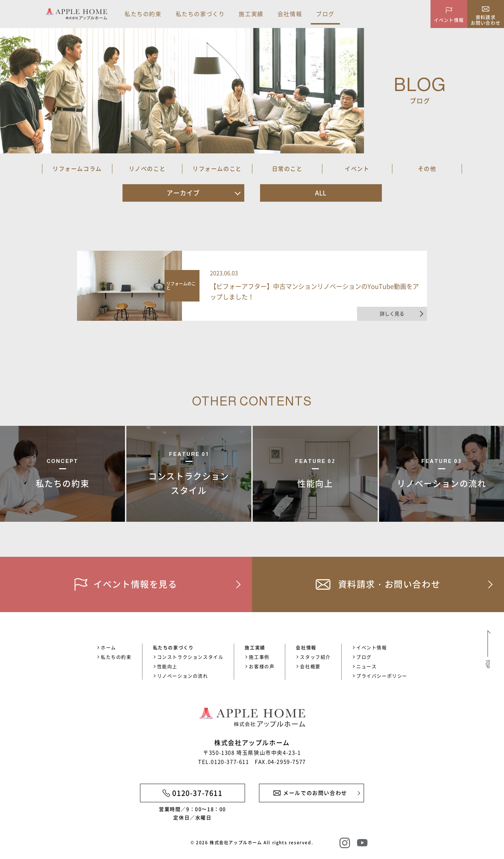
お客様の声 (262, 666)
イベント (357, 168)
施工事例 (259, 657)
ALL (321, 193)
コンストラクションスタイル (190, 657)
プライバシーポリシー (382, 676)
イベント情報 (372, 647)
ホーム (108, 647)
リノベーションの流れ (183, 676)
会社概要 (310, 666)
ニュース (366, 666)
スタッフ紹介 (315, 657)
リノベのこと (147, 168)
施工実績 (251, 14)
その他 (427, 168)
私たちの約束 (143, 14)
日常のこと (287, 168)
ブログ (325, 14)
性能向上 (167, 666)
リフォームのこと (217, 168)
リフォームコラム (77, 168)
